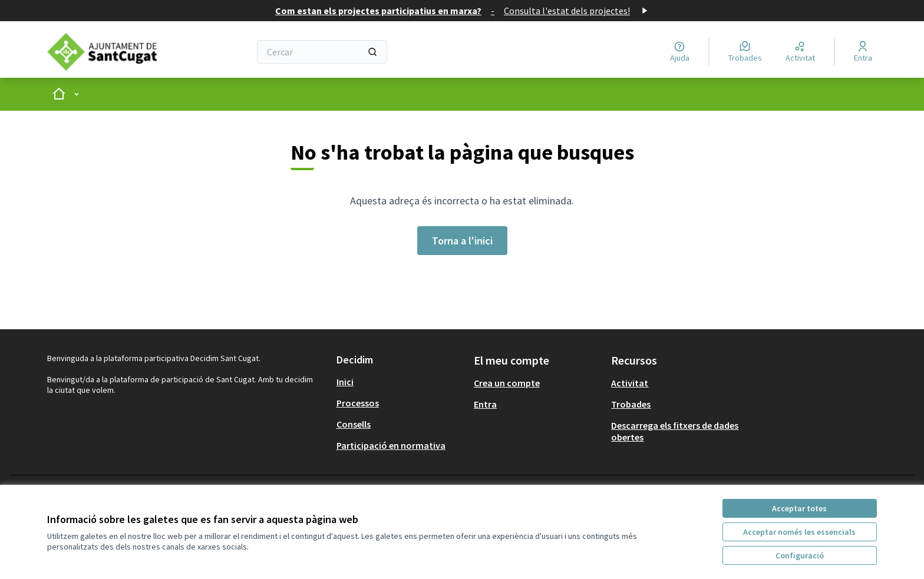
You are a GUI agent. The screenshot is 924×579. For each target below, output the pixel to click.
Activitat (630, 383)
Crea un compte (507, 383)
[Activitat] (800, 52)
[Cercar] (322, 52)
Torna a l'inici (462, 241)
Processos (358, 403)
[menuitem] (400, 382)
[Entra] (863, 52)
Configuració (800, 555)
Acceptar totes (799, 508)
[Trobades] (745, 52)
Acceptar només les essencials (799, 532)
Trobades (631, 404)
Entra (485, 404)
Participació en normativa (391, 445)
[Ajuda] (680, 52)
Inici (345, 382)
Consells (354, 424)
